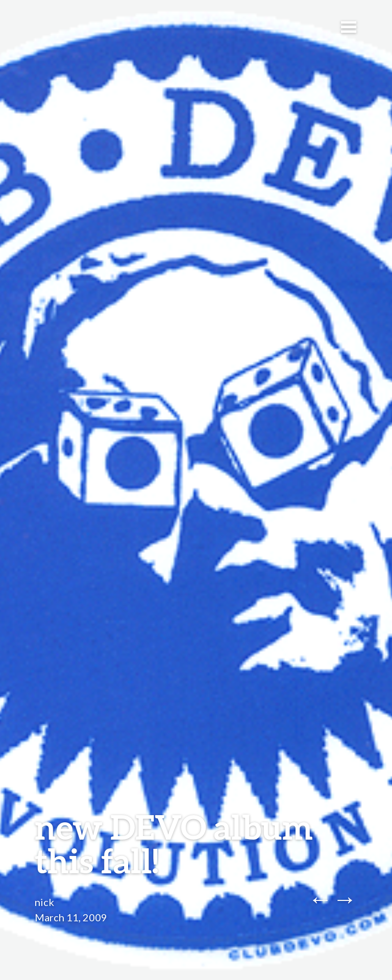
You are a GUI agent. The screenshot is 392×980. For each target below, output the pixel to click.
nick (44, 902)
